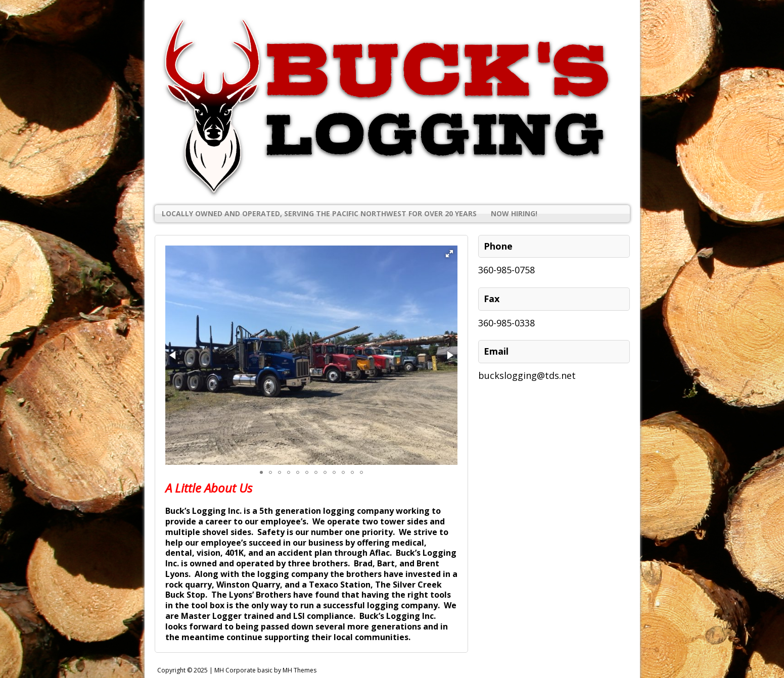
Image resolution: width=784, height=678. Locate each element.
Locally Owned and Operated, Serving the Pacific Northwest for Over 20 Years (319, 213)
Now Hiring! (514, 213)
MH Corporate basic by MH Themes (265, 670)
